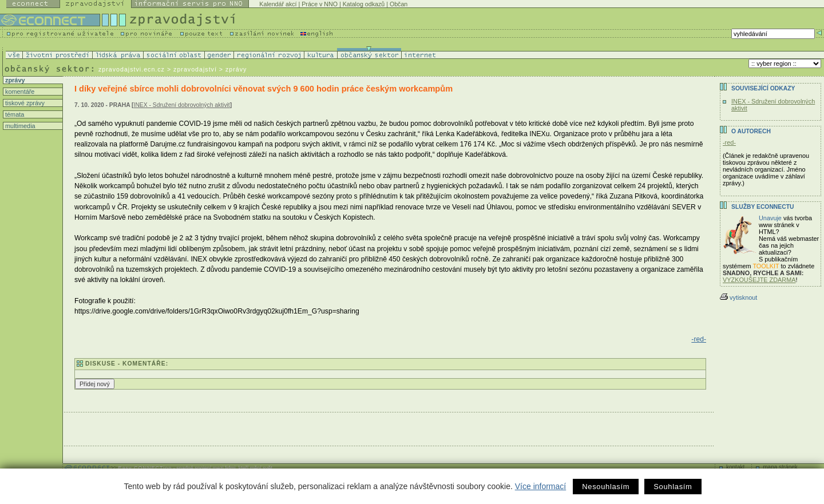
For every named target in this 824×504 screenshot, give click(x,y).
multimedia (19, 126)
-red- (699, 339)
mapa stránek (780, 467)
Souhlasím (673, 487)
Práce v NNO (320, 4)
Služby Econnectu (762, 207)
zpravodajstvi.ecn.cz (132, 69)
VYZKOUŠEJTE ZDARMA (759, 280)
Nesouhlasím (606, 487)
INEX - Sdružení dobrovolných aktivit (182, 105)
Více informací (540, 486)
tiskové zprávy (24, 103)
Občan (399, 4)
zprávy (14, 80)
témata (14, 114)
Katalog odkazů (364, 4)
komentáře (19, 92)
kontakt (735, 467)
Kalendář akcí (278, 4)
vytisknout (738, 297)
